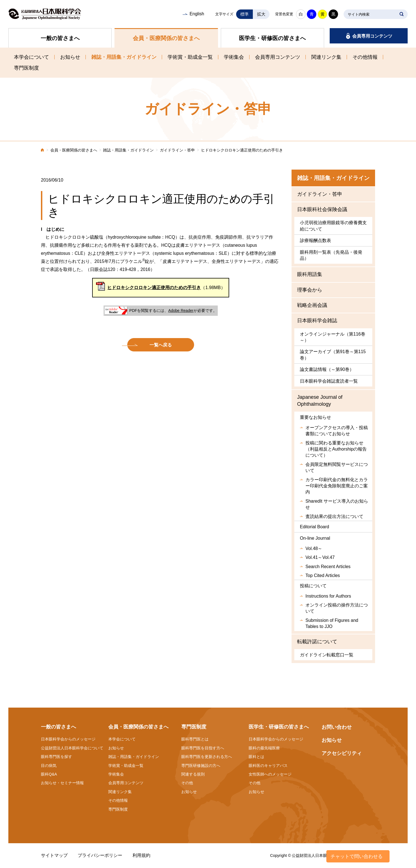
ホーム (43, 151)
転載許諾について (317, 642)
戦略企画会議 (312, 305)
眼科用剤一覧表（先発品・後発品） (331, 255)
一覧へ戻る (161, 345)
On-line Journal (315, 538)
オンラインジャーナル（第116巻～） (333, 337)
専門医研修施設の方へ (201, 766)
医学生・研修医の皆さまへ (272, 38)
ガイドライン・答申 (177, 150)
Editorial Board (315, 527)
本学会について (31, 57)
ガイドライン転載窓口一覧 (327, 655)
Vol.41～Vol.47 (320, 557)
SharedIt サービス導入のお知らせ (337, 504)
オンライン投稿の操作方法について (337, 608)
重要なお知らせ (315, 417)
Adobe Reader (181, 310)
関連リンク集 (326, 57)
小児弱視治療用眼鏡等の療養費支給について (333, 226)
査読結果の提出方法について (334, 516)
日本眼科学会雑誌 (317, 321)
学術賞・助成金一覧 (190, 57)
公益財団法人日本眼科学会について (72, 748)
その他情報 (365, 57)
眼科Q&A (49, 774)
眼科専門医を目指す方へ (203, 748)
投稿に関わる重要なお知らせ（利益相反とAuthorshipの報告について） (336, 449)
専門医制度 (26, 68)
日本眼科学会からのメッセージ (68, 739)
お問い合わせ (337, 727)
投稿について (313, 586)
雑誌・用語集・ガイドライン (124, 57)
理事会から (310, 290)
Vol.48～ (314, 548)
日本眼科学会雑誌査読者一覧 (329, 381)
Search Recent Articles (328, 567)
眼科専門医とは (195, 739)
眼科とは (256, 757)
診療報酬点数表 (315, 240)
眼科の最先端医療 (264, 748)
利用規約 (141, 855)
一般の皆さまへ (60, 38)
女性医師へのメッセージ (270, 774)
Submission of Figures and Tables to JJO (332, 623)
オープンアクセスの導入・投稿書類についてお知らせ (337, 431)
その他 (187, 783)
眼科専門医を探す (57, 757)
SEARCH (402, 14)
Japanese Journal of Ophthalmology (320, 401)
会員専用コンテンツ (372, 36)
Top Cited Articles (323, 575)
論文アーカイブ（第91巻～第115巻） (333, 355)
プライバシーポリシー (100, 855)
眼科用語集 (310, 274)
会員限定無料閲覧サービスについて (337, 467)
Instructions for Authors (328, 596)
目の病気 (49, 766)
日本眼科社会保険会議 (322, 209)
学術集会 (234, 57)
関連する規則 (193, 774)
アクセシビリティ (342, 753)
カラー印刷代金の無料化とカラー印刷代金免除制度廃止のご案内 (337, 486)
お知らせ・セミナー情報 (62, 783)
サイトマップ (54, 855)
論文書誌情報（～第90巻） (327, 369)
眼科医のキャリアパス (268, 766)
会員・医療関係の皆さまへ (166, 38)
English (197, 14)
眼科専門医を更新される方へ (207, 757)
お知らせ (70, 57)
